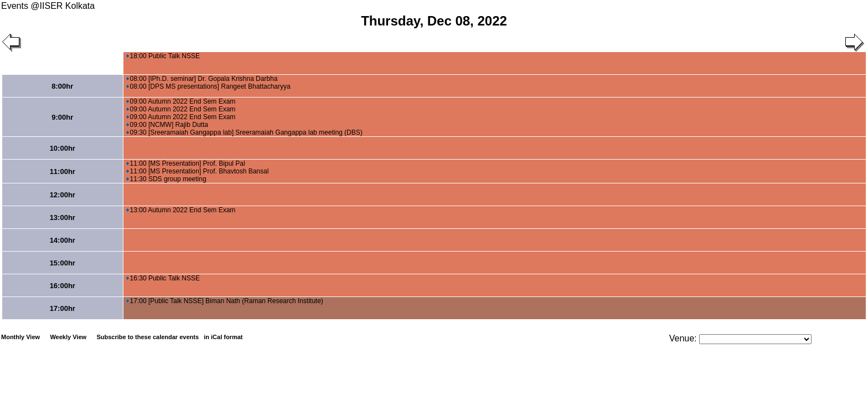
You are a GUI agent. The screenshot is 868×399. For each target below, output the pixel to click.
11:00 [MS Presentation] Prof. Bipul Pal (186, 163)
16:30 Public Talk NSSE (163, 278)
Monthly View (20, 337)
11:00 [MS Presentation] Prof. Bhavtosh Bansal (198, 171)
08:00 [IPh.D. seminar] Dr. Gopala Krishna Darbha (202, 79)
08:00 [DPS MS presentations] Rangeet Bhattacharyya (208, 86)
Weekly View (68, 337)
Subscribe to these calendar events (170, 337)
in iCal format (223, 337)
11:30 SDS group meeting (166, 179)
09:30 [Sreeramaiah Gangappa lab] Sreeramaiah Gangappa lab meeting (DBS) (244, 132)
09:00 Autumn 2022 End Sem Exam (181, 101)
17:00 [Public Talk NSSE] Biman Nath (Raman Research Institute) (225, 301)
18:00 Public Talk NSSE (163, 56)
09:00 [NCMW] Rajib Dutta (167, 125)
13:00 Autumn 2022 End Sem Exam (181, 210)
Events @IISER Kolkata (48, 6)
